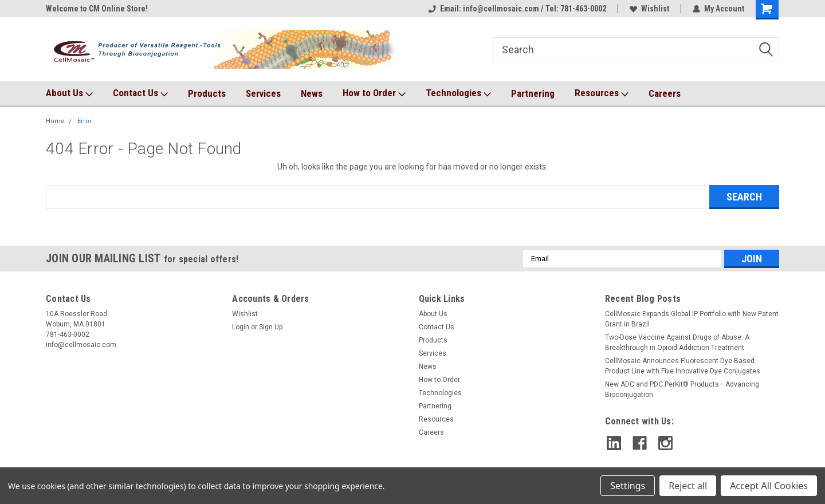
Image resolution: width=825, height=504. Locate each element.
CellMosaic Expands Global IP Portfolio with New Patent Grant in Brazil (692, 319)
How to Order (374, 93)
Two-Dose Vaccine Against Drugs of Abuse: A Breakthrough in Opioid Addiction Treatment (677, 342)
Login (241, 327)
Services (263, 93)
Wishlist (649, 9)
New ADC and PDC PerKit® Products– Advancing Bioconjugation (682, 389)
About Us (69, 93)
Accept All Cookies (769, 486)
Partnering (533, 93)
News (312, 93)
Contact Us (140, 93)
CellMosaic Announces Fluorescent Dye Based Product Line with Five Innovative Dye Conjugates (683, 366)
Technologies (458, 93)
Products (207, 93)
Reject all (688, 486)
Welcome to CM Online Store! (97, 9)
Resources (602, 93)
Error (85, 121)
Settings (628, 486)
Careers (665, 93)
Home (55, 121)
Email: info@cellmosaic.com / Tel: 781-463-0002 (517, 9)
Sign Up (271, 327)
